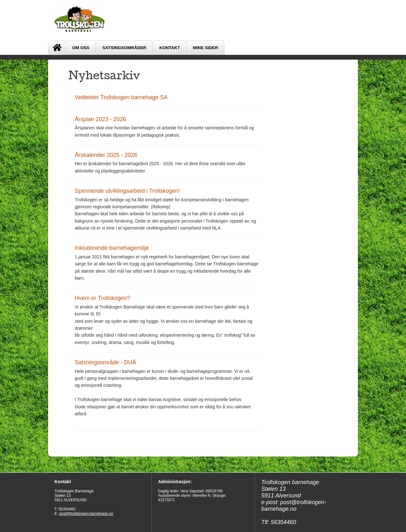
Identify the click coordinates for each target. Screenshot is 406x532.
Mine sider (205, 48)
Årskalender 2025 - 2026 (106, 155)
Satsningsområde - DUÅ (105, 362)
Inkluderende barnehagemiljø (112, 248)
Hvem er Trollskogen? (102, 298)
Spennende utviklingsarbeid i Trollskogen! (127, 191)
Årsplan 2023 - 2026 (100, 119)
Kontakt (170, 48)
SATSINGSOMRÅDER (124, 48)
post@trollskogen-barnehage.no (86, 514)
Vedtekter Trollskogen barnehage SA (121, 97)
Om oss (81, 48)
